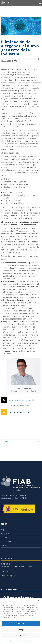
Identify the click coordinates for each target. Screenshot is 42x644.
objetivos (12, 405)
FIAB (3, 530)
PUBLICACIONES (7, 542)
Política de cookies (14, 641)
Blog (18, 59)
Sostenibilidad (25, 405)
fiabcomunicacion (8, 59)
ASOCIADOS (5, 534)
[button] (39, 601)
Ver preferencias (21, 636)
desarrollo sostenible (27, 400)
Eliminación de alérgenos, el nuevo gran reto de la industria (20, 48)
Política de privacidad (26, 641)
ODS (18, 405)
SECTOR (4, 538)
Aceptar (21, 624)
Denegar (21, 630)
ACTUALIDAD (6, 546)
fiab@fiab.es (12, 576)
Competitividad (14, 400)
